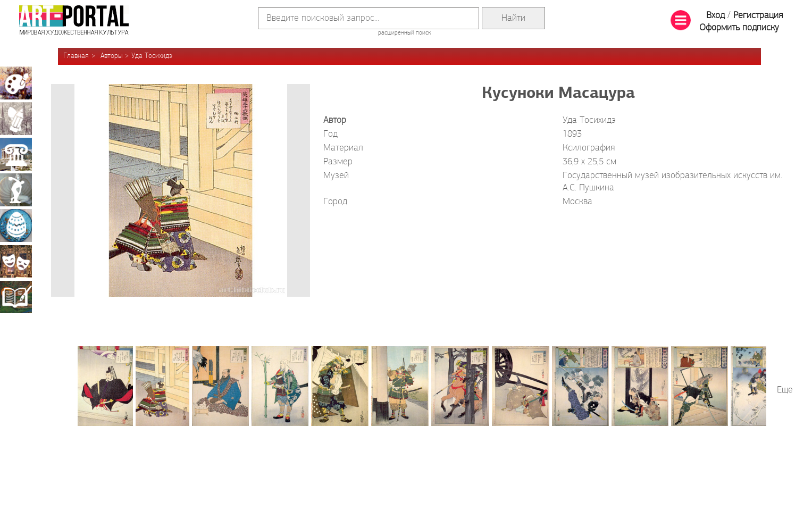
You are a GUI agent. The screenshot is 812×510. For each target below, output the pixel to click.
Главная (76, 56)
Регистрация (758, 16)
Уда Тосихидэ (152, 56)
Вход (715, 16)
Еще (785, 390)
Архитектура (16, 154)
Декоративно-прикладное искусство (16, 225)
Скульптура (16, 190)
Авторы (111, 56)
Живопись (16, 83)
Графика (16, 119)
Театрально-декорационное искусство (16, 261)
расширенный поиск (404, 33)
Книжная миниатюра (16, 297)
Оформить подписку (739, 28)
